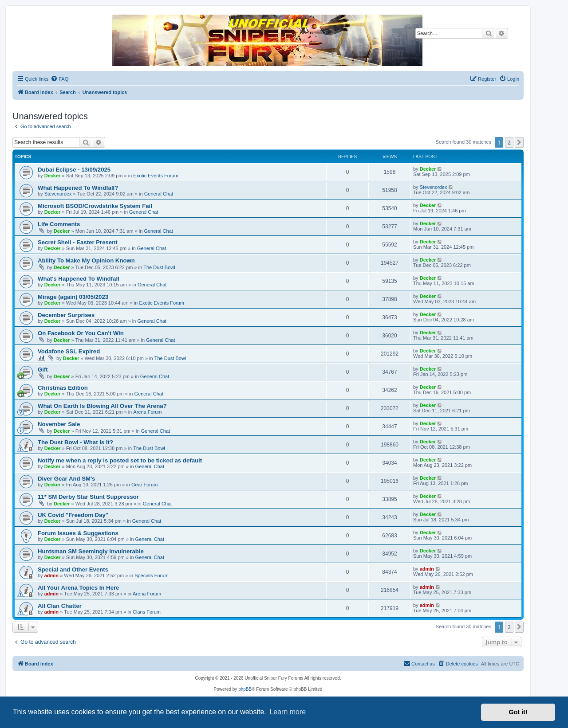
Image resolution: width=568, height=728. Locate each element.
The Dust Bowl (159, 267)
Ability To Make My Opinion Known (86, 260)
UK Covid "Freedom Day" (73, 515)
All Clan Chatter (60, 606)
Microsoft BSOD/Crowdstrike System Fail (95, 206)
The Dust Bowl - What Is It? (75, 442)
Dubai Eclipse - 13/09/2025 (74, 170)
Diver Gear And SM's (66, 479)
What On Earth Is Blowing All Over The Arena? (102, 406)
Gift (43, 370)
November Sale (59, 424)
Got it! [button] (518, 712)
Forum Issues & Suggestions (78, 533)
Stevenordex (58, 194)
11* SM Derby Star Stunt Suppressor (88, 497)
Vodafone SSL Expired (69, 351)
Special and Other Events (73, 569)
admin (51, 575)
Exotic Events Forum (156, 176)
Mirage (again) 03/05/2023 (73, 297)
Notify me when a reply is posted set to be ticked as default (120, 460)
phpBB (245, 689)
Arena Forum (147, 412)
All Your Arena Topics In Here (78, 588)
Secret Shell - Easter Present (78, 242)
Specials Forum (151, 575)
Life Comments (59, 224)
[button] (519, 142)
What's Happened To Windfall (79, 279)
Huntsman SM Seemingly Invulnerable (91, 551)
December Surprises (66, 315)
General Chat (159, 194)
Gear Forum (144, 485)
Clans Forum (147, 612)
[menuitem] (59, 79)
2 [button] (509, 142)
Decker (53, 176)
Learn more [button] (288, 712)
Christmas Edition (63, 388)
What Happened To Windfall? (78, 188)
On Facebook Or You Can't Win (81, 333)
